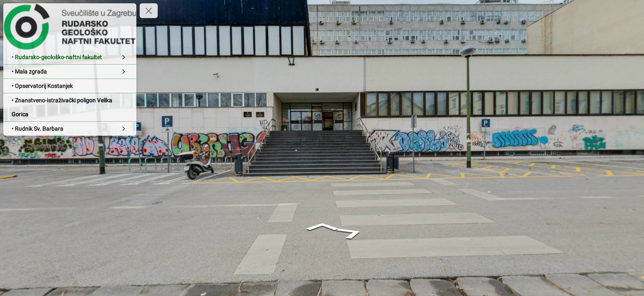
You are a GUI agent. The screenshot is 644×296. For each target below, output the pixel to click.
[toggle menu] (149, 11)
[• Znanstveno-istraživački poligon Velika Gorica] (70, 107)
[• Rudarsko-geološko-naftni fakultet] (70, 57)
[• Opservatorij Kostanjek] (70, 86)
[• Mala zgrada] (70, 72)
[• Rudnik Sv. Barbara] (70, 129)
